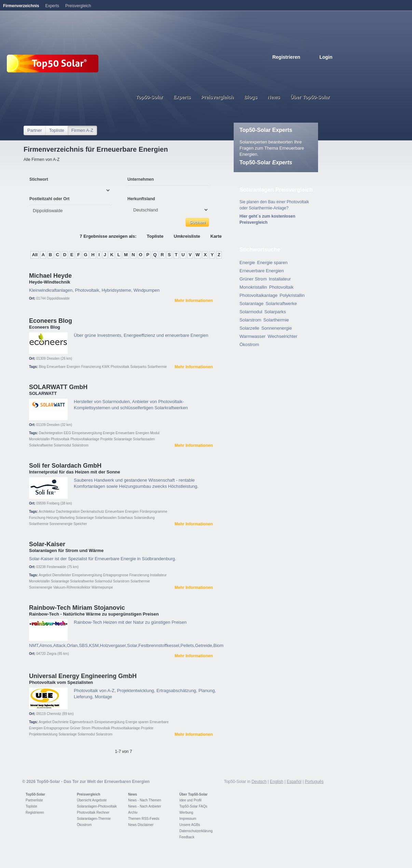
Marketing (67, 518)
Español (294, 782)
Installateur (158, 575)
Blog (42, 367)
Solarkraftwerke (41, 445)
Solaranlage (123, 439)
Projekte (106, 439)
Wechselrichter (282, 336)
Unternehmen (141, 179)
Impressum (188, 819)
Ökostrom (249, 345)
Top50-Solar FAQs (193, 806)
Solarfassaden (144, 439)
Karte (216, 236)
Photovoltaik (120, 367)
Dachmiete (60, 722)
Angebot (45, 575)
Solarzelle (249, 328)
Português (314, 782)
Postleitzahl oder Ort (49, 199)
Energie (109, 433)
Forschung (37, 518)
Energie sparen (137, 722)
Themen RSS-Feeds (144, 819)
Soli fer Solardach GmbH (65, 466)
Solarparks (138, 367)
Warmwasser (252, 336)
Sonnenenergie (61, 524)
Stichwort (39, 179)
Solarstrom (80, 445)
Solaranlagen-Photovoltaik (97, 806)
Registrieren (286, 57)
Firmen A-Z (82, 130)
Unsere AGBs (190, 825)
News (133, 794)
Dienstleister (62, 575)
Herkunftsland (141, 199)
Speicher (80, 524)
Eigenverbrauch (82, 722)
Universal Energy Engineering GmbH (83, 676)
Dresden (53, 359)
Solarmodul (62, 445)
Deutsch (285, 67)
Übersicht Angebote (92, 800)
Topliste (57, 130)
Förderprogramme (154, 512)
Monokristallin (39, 439)
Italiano (315, 67)
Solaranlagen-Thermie (94, 819)
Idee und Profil (190, 800)
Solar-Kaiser (47, 544)
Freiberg (53, 503)
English (292, 67)
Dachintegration (51, 433)
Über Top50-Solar (194, 794)
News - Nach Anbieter (145, 806)
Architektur (47, 512)
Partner (35, 130)
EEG (67, 433)
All (35, 255)
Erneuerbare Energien (64, 367)
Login (326, 57)
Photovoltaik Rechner (93, 812)
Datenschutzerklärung (196, 831)
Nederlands (330, 67)
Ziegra (52, 654)
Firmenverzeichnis (21, 6)
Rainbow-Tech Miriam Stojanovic (77, 608)
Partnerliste (34, 800)
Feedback (187, 837)
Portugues (322, 67)
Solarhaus (125, 518)
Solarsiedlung (144, 518)
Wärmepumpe (102, 587)
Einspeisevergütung (87, 433)
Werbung (186, 812)
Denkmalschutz (93, 512)
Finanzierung (91, 367)
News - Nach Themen (145, 800)
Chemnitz (54, 714)
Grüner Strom (80, 728)
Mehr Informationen (194, 301)
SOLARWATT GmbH (58, 387)
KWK (106, 367)
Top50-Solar (266, 162)
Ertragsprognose (116, 575)
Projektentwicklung (43, 734)
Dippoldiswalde (58, 298)
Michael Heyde (50, 276)
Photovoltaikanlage (85, 439)
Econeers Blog (51, 321)
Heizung (52, 518)
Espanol (307, 67)
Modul (155, 433)
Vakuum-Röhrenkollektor (72, 587)
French (300, 67)
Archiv (133, 812)
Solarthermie (157, 367)
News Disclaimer (141, 825)
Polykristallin (292, 295)
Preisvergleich (88, 794)
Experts (52, 6)
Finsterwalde (57, 567)
